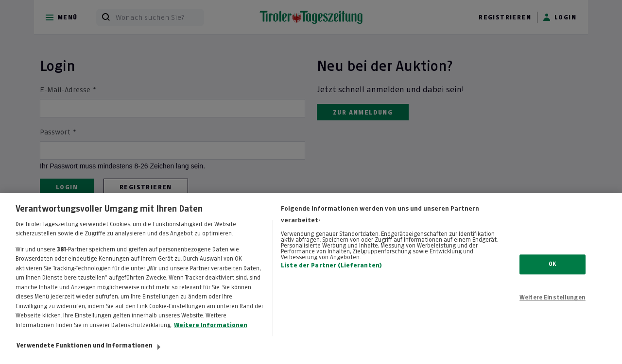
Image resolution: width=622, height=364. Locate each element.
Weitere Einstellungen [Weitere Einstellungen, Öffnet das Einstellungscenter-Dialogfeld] (553, 302)
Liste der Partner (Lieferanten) (331, 270)
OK (552, 268)
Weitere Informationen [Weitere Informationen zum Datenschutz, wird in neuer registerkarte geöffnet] (211, 330)
